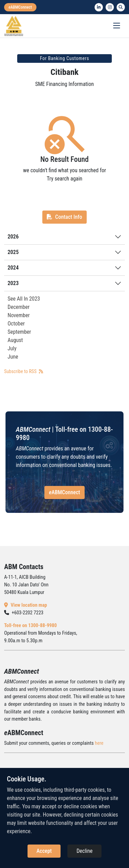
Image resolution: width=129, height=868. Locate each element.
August (15, 340)
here (99, 743)
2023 (13, 283)
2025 (13, 252)
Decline (84, 851)
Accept (44, 851)
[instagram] (110, 7)
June (13, 357)
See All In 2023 (24, 299)
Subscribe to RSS (24, 371)
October (16, 324)
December (19, 307)
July (12, 348)
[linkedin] (99, 7)
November (19, 315)
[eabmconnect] (20, 7)
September (19, 332)
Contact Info (64, 217)
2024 (13, 268)
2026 (13, 237)
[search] (121, 7)
